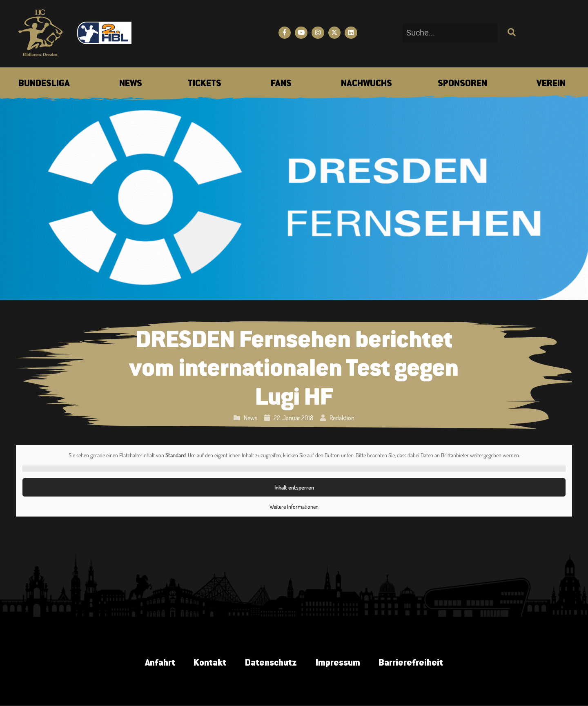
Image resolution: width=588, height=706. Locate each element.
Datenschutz (271, 664)
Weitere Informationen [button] (294, 507)
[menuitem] (44, 84)
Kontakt (208, 664)
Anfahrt (156, 664)
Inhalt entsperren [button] (294, 487)
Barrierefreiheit (415, 664)
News (251, 418)
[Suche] (511, 33)
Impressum (340, 664)
